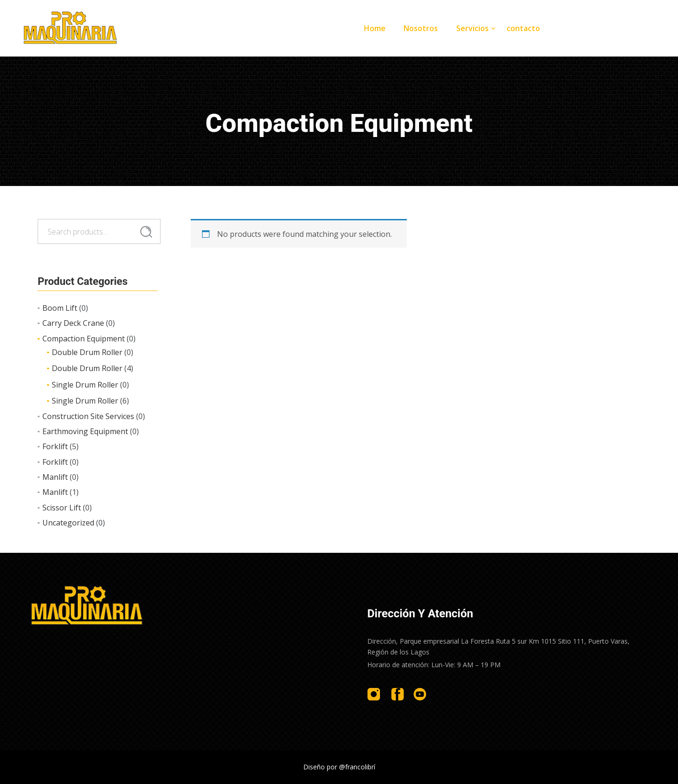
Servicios (472, 28)
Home (375, 28)
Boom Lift (60, 308)
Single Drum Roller (85, 385)
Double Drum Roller (87, 352)
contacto (523, 28)
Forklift (55, 446)
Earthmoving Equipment (85, 431)
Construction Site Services (88, 416)
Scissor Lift (62, 508)
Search (146, 232)
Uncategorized (68, 523)
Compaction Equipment (84, 339)
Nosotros (421, 28)
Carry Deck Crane (73, 323)
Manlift (55, 477)
